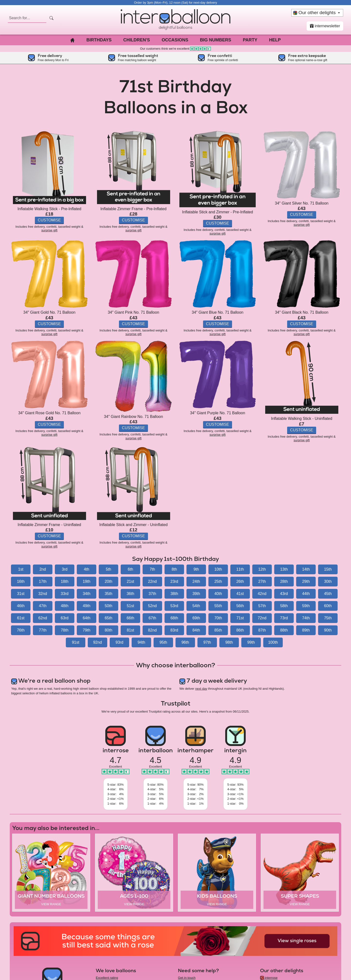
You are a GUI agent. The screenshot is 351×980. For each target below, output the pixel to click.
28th (284, 581)
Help (275, 40)
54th (196, 606)
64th (86, 618)
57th (262, 606)
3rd (64, 569)
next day (201, 689)
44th (306, 594)
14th (306, 569)
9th (196, 569)
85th (218, 630)
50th (108, 606)
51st (130, 606)
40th (218, 594)
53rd (174, 606)
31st (21, 594)
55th (218, 606)
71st (240, 618)
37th (152, 594)
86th (240, 630)
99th (251, 642)
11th (240, 569)
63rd (65, 618)
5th (108, 569)
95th (163, 642)
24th (196, 581)
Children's (137, 40)
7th (152, 569)
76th (21, 630)
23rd (174, 581)
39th (196, 594)
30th (328, 581)
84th (196, 630)
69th (196, 618)
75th (328, 618)
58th (284, 606)
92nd (97, 642)
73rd (284, 618)
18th (64, 581)
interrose (269, 978)
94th (141, 642)
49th (86, 606)
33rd (65, 594)
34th (86, 594)
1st (21, 569)
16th (21, 581)
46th (21, 606)
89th (306, 630)
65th (108, 618)
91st (76, 642)
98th (229, 642)
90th (328, 630)
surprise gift (49, 230)
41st (240, 594)
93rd (119, 642)
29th (306, 581)
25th (218, 581)
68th (174, 618)
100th (273, 642)
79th (86, 630)
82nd (152, 630)
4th (87, 569)
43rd (284, 594)
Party (250, 40)
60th (328, 606)
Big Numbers (215, 40)
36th (130, 594)
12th (262, 569)
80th (108, 630)
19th (86, 581)
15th (328, 569)
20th (108, 581)
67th (152, 618)
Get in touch (187, 978)
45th (328, 594)
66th (130, 618)
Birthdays (99, 40)
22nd (152, 581)
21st (130, 581)
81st (130, 630)
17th (43, 581)
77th (43, 630)
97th (207, 642)
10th (218, 569)
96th (185, 642)
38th (174, 594)
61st (21, 618)
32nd (43, 594)
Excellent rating (107, 978)
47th (43, 606)
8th (174, 569)
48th (64, 606)
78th (64, 630)
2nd (43, 569)
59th (306, 606)
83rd (174, 630)
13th (284, 569)
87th (262, 630)
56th (240, 606)
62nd (43, 618)
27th (262, 581)
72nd (262, 618)
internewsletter (325, 26)
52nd (152, 606)
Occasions (175, 40)
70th (218, 618)
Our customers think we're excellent (176, 49)
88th (284, 630)
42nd (262, 594)
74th (306, 618)
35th (108, 594)
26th (240, 581)
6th (130, 569)
